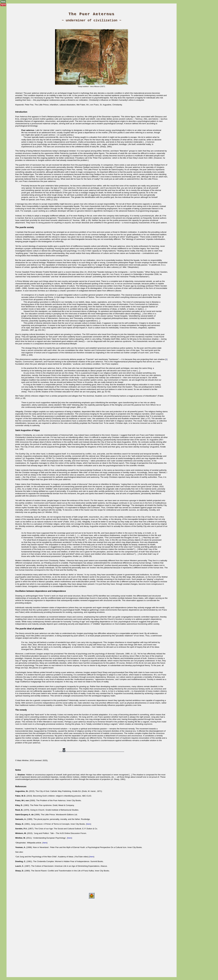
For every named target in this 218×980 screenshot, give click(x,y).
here (89, 824)
